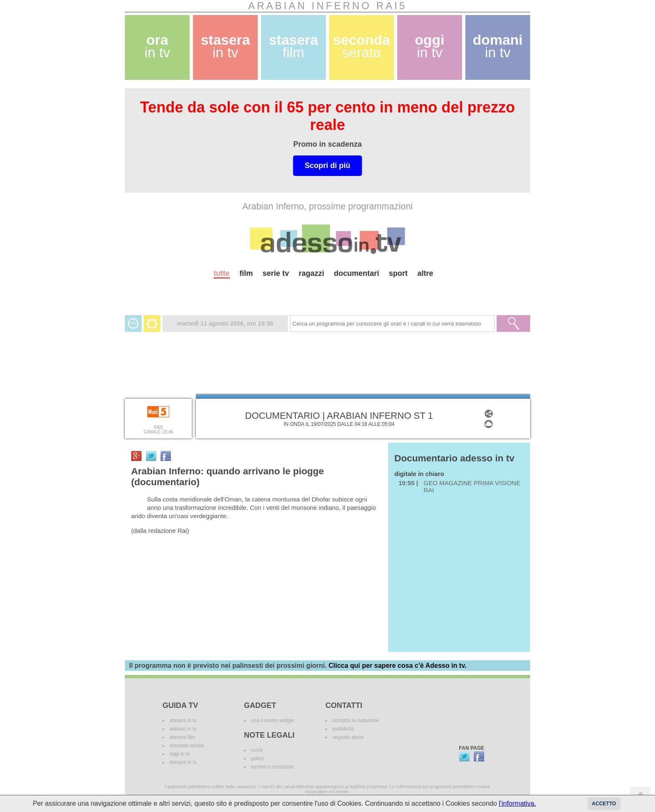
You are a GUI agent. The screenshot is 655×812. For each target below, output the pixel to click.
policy (258, 759)
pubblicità (343, 729)
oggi (430, 46)
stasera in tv (183, 720)
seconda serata (187, 746)
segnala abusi (348, 737)
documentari (356, 273)
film (246, 273)
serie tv (276, 273)
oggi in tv (180, 754)
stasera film (182, 737)
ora (157, 46)
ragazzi (311, 273)
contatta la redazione (356, 720)
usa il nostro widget (273, 720)
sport (398, 273)
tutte (222, 273)
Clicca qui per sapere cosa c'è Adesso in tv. (397, 666)
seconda (361, 46)
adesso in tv (183, 729)
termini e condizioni (273, 767)
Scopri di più (327, 165)
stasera (226, 46)
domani (498, 46)
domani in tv (183, 762)
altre (425, 273)
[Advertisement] (327, 293)
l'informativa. (517, 803)
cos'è (257, 750)
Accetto (604, 804)
